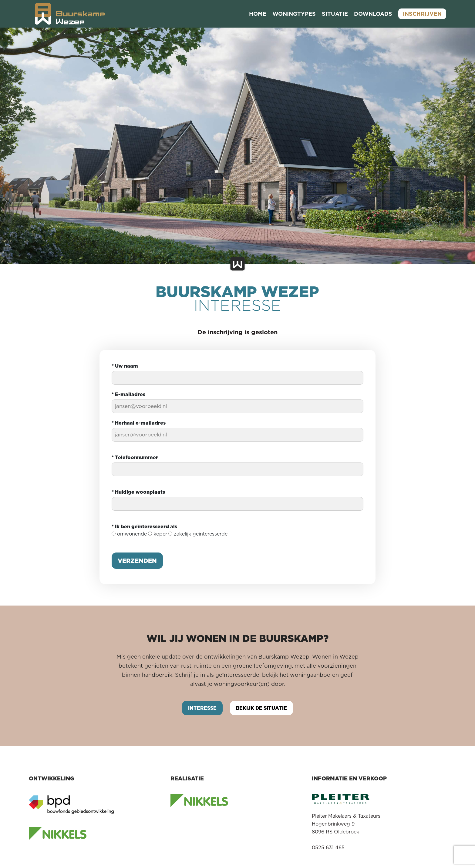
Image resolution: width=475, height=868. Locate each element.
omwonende (129, 534)
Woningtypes (294, 14)
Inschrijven (422, 14)
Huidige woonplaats (138, 492)
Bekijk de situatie (261, 708)
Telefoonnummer (135, 457)
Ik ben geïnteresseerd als (144, 526)
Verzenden (137, 561)
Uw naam (125, 366)
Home (258, 14)
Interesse (202, 708)
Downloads (373, 14)
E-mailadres (128, 394)
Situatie (335, 14)
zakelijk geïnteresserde (198, 534)
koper (158, 534)
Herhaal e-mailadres (139, 423)
